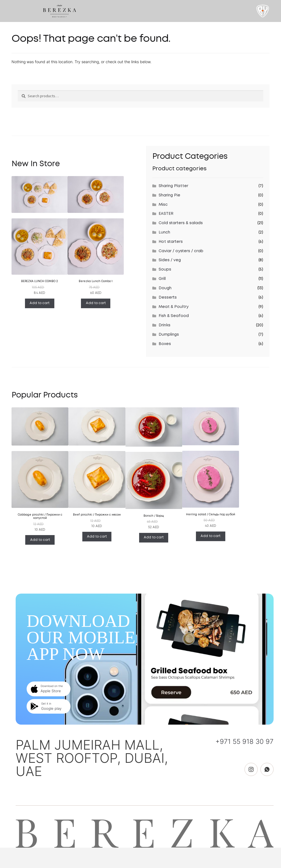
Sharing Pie (169, 195)
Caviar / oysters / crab (181, 251)
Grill (162, 279)
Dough (165, 288)
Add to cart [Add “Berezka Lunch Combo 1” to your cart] (96, 303)
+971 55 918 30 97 (245, 742)
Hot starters (171, 242)
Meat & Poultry (174, 307)
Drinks (165, 325)
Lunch (164, 232)
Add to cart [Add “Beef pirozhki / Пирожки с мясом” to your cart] (97, 537)
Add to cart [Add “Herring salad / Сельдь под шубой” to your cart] (210, 536)
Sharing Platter (173, 186)
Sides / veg (170, 260)
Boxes (165, 344)
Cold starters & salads (181, 223)
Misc (163, 205)
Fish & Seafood (174, 316)
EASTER (166, 214)
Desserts (168, 297)
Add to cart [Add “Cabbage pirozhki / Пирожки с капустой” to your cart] (40, 540)
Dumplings (169, 335)
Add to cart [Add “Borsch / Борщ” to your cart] (154, 537)
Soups (165, 269)
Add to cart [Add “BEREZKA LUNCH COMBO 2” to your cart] (40, 303)
